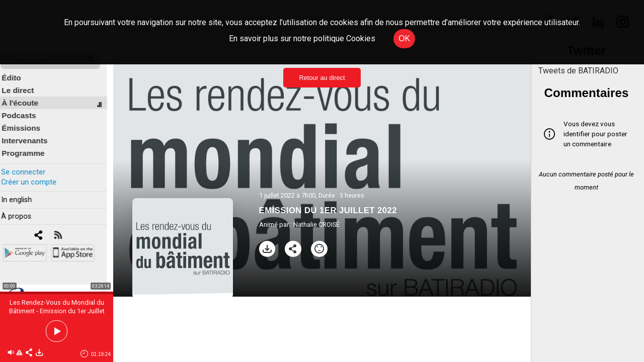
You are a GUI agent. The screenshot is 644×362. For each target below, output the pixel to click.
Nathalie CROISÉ (316, 224)
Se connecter (29, 165)
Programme (29, 147)
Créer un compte (35, 175)
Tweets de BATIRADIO (578, 71)
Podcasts (25, 109)
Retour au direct (322, 78)
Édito (18, 71)
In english (22, 193)
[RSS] (64, 229)
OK (404, 38)
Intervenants (31, 134)
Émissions (27, 121)
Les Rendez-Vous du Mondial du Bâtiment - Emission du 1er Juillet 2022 (57, 311)
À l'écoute (26, 96)
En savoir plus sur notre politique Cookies (302, 38)
